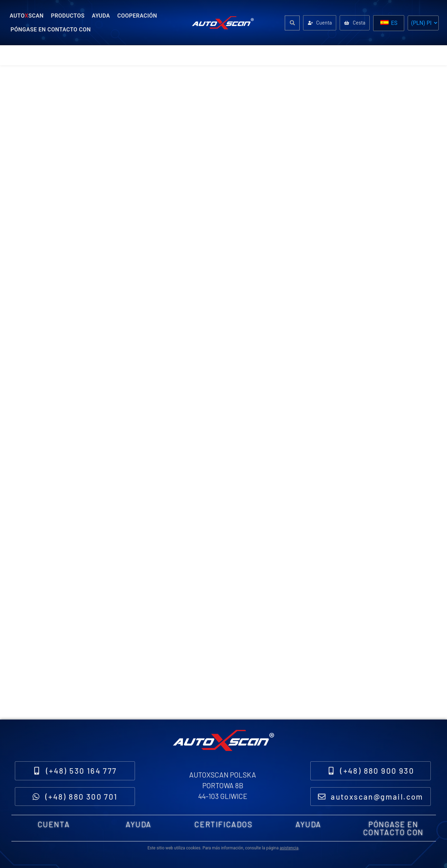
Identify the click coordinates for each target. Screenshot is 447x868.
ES (389, 23)
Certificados (223, 822)
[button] (288, 23)
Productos (68, 16)
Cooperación (137, 16)
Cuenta (54, 822)
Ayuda (101, 16)
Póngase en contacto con (51, 30)
